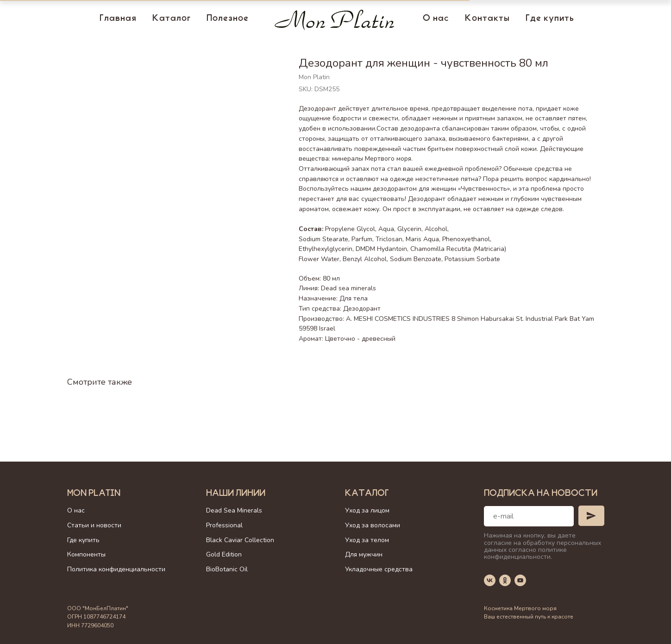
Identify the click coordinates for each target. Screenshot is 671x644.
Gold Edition (224, 554)
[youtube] (520, 580)
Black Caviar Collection (240, 540)
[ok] (505, 580)
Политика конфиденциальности (116, 569)
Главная (118, 19)
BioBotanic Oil (227, 569)
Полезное (228, 19)
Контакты (487, 19)
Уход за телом (367, 540)
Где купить (550, 19)
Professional (224, 525)
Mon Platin (94, 494)
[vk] (490, 580)
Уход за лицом (367, 510)
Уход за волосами (373, 525)
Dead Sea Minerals (234, 510)
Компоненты (86, 554)
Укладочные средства (379, 569)
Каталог (172, 19)
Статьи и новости (94, 525)
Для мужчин (364, 554)
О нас (436, 19)
